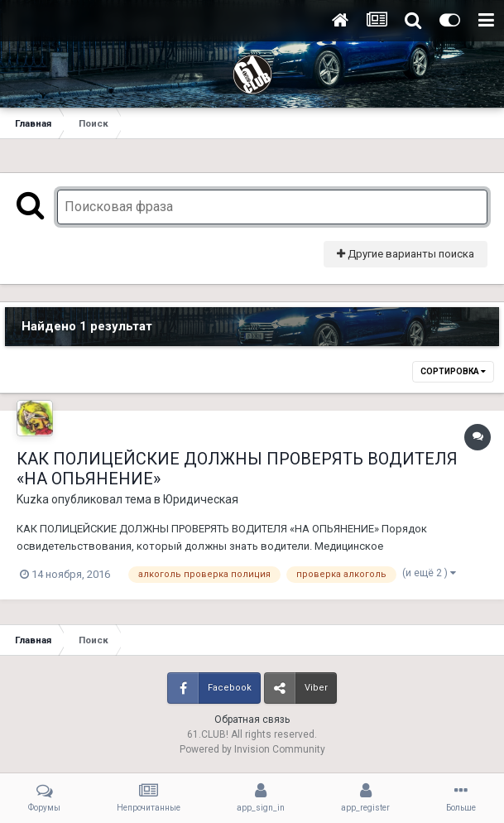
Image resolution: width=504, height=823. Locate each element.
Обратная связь (252, 720)
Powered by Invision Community (252, 749)
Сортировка (453, 371)
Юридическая (201, 499)
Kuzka (33, 499)
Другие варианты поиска (406, 254)
